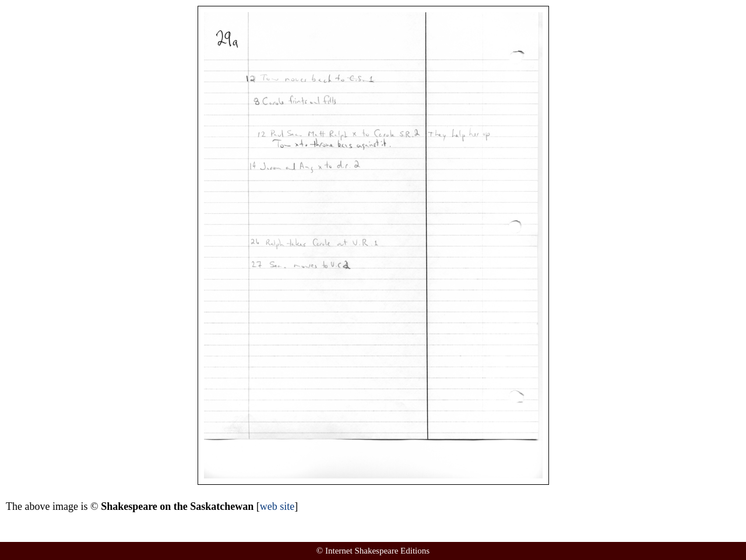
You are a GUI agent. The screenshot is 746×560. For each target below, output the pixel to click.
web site (277, 506)
